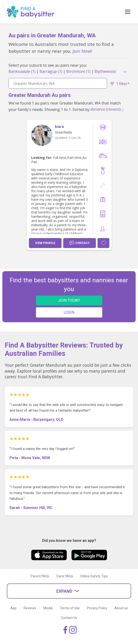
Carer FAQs (65, 576)
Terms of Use (70, 608)
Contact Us (69, 618)
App (13, 608)
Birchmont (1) (78, 71)
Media (48, 608)
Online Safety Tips (94, 576)
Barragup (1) (51, 71)
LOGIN (69, 312)
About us (121, 608)
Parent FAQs (40, 576)
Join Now (82, 51)
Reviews (30, 608)
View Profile (45, 243)
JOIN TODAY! (69, 300)
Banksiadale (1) (22, 71)
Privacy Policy (97, 608)
